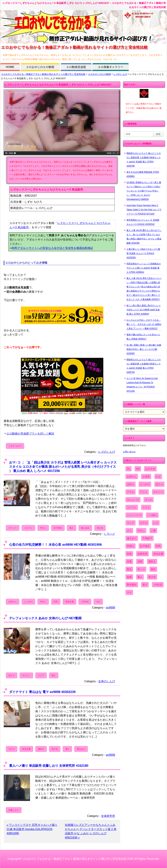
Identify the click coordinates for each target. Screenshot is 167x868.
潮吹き (41, 749)
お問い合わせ (129, 452)
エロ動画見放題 (76, 67)
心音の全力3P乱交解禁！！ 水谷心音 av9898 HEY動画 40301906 (55, 545)
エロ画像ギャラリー (111, 67)
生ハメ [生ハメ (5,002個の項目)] (141, 569)
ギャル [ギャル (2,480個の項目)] (149, 500)
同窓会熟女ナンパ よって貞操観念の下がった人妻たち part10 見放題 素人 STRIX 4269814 (144, 268)
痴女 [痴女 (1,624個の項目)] (153, 569)
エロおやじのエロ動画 (40, 67)
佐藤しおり (14, 810)
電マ (67, 749)
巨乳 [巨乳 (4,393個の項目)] (158, 546)
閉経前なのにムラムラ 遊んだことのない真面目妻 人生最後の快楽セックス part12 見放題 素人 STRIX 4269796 (144, 160)
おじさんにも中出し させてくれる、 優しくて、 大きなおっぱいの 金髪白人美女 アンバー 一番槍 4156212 (144, 324)
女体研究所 (108, 816)
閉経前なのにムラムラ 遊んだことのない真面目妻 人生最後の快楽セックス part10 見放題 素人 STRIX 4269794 (144, 366)
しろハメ (109, 534)
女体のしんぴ (107, 681)
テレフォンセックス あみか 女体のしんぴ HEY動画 (45, 618)
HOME (10, 67)
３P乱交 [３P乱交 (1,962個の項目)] (158, 585)
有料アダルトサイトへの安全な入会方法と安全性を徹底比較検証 (52, 248)
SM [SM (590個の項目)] (138, 469)
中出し (43, 528)
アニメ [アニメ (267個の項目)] (144, 492)
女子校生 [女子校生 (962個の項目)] (145, 546)
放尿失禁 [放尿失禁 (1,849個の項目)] (142, 554)
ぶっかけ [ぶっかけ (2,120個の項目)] (145, 484)
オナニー (13, 528)
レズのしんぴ (120, 74)
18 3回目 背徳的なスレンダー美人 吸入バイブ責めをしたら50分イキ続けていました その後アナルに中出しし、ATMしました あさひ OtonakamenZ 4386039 (144, 191)
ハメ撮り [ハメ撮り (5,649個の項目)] (152, 515)
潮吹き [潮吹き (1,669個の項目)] (152, 561)
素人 (72, 528)
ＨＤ (98, 602)
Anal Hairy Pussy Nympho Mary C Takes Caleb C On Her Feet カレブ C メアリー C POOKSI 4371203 (144, 210)
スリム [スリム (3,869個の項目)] (146, 507)
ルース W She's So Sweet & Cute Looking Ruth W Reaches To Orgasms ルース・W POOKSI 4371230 (142, 385)
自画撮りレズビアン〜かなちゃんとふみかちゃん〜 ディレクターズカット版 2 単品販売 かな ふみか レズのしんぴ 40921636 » (91, 831)
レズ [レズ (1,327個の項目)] (156, 523)
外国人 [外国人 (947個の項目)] (131, 546)
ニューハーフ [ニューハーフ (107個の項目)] (134, 515)
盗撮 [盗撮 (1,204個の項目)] (129, 577)
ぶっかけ (28, 602)
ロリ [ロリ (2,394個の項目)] (129, 531)
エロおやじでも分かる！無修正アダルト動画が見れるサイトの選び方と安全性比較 (43, 74)
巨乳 (56, 602)
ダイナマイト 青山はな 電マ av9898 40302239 (42, 692)
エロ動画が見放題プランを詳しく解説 (30, 434)
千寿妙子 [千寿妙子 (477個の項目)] (147, 538)
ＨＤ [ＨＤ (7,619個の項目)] (129, 592)
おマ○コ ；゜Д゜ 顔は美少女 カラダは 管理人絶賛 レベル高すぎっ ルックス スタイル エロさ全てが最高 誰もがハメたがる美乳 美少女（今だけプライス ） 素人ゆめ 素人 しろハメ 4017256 (63, 467)
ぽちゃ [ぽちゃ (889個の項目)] (159, 484)
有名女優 (69, 602)
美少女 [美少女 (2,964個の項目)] (152, 577)
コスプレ (28, 528)
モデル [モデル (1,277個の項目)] (144, 523)
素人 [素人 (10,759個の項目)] (140, 577)
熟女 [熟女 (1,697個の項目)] (129, 569)
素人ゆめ (85, 528)
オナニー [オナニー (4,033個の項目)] (158, 492)
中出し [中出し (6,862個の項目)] (141, 531)
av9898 (111, 608)
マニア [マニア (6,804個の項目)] (131, 523)
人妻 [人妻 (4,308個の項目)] (153, 531)
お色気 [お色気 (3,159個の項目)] (146, 476)
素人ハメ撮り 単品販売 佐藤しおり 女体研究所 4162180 (49, 766)
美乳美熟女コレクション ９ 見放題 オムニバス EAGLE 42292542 (143, 222)
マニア (41, 675)
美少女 (100, 528)
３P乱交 (85, 602)
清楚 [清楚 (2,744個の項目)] (140, 561)
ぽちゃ (12, 675)
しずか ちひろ (15, 446)
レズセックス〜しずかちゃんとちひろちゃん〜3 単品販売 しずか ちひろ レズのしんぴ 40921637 (58, 85)
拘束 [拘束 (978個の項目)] (129, 554)
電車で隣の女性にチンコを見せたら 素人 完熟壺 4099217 (143, 337)
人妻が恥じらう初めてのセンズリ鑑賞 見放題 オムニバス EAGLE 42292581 (143, 253)
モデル (12, 749)
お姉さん (13, 602)
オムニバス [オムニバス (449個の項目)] (133, 500)
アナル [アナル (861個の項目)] (131, 492)
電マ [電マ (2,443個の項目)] (145, 585)
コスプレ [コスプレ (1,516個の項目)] (132, 507)
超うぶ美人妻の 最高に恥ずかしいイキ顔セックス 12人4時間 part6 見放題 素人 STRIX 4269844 (144, 310)
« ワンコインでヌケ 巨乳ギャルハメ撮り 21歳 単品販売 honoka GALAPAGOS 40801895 (32, 829)
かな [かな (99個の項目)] (158, 476)
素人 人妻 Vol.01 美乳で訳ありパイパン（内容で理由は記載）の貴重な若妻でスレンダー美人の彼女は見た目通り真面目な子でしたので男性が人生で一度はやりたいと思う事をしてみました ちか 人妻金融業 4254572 (144, 289)
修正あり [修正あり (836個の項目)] (132, 538)
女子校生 (58, 528)
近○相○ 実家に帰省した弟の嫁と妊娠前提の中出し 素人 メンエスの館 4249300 (144, 349)
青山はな (81, 749)
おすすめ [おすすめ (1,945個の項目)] (150, 469)
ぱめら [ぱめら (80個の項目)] (131, 484)
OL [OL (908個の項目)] (128, 469)
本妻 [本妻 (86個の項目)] (129, 561)
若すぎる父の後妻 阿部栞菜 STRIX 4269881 (143, 174)
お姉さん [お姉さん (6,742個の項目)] (132, 476)
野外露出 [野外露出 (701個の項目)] (132, 585)
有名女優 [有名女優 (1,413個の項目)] (158, 554)
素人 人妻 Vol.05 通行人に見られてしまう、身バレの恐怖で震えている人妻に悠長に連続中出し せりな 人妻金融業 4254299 (144, 237)
